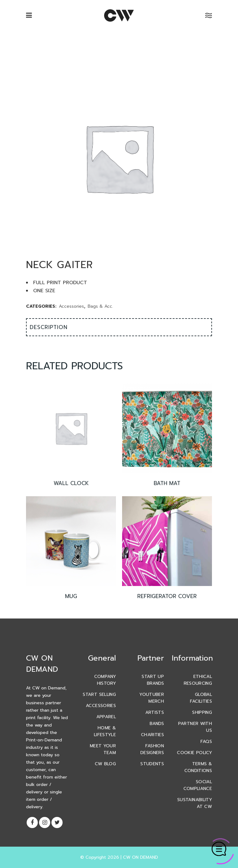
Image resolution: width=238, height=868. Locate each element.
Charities (152, 735)
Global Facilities (201, 698)
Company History (105, 680)
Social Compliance (198, 785)
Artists (155, 712)
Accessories (71, 306)
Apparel (106, 717)
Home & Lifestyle (105, 731)
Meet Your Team (103, 749)
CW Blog (105, 764)
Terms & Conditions (198, 767)
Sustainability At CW (195, 803)
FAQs (206, 742)
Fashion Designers (152, 749)
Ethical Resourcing (198, 680)
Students (152, 764)
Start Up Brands (153, 680)
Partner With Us (195, 727)
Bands (157, 724)
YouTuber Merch (152, 698)
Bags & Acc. (100, 306)
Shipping (202, 712)
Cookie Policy (194, 753)
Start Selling (99, 694)
